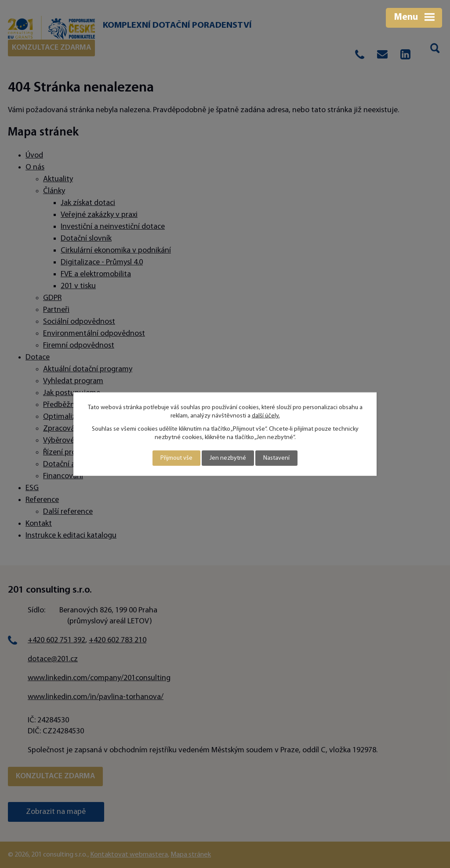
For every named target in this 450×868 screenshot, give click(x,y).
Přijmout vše (176, 458)
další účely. (266, 416)
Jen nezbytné (228, 458)
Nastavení (276, 458)
